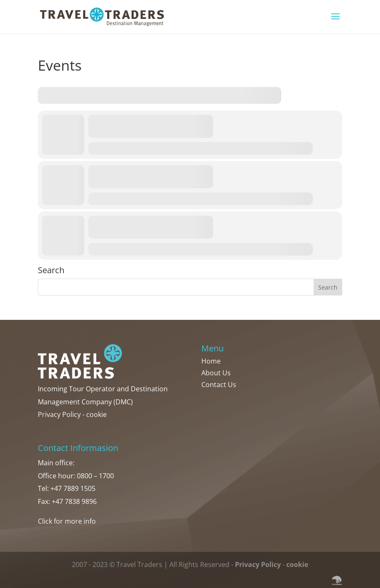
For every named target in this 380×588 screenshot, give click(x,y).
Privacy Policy (59, 414)
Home (211, 361)
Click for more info (67, 521)
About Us (216, 373)
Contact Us (219, 385)
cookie (96, 414)
